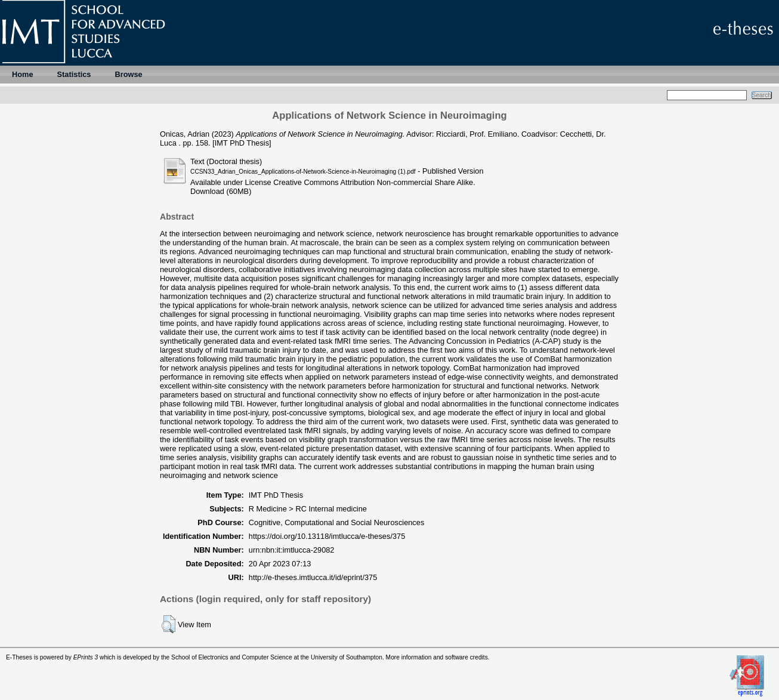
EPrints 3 (86, 657)
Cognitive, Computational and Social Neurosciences (337, 522)
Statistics (74, 74)
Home (23, 74)
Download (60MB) (221, 191)
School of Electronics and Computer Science (232, 657)
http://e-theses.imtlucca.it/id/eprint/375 (313, 577)
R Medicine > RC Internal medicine (308, 509)
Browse (128, 74)
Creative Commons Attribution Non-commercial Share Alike (373, 182)
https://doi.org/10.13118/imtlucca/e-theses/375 (327, 536)
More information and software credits (437, 657)
